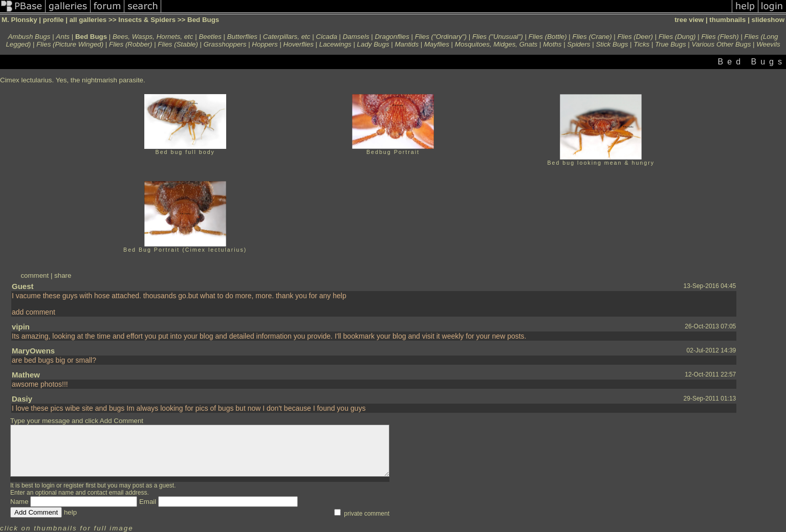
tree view (689, 20)
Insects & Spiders (147, 20)
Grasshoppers (225, 44)
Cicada (326, 37)
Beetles (210, 37)
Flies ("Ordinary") (441, 37)
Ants (63, 37)
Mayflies (437, 44)
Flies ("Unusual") (498, 37)
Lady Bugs (373, 44)
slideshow (768, 20)
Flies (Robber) (130, 44)
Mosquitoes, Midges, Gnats (496, 44)
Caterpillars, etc (287, 37)
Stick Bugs (612, 44)
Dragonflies (392, 37)
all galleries (88, 20)
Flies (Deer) (635, 37)
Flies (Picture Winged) (70, 44)
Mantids (407, 44)
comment (35, 275)
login (48, 485)
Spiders (578, 44)
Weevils (768, 44)
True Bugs (671, 44)
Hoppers (265, 44)
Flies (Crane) (592, 37)
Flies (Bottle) (548, 37)
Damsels (356, 37)
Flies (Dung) (677, 37)
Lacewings (335, 44)
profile (53, 20)
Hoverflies (299, 44)
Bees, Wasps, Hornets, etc (153, 37)
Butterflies (242, 37)
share (63, 275)
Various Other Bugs (721, 44)
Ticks (641, 44)
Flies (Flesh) (720, 37)
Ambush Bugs (29, 37)
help (70, 512)
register (74, 485)
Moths (552, 44)
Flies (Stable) (178, 44)
